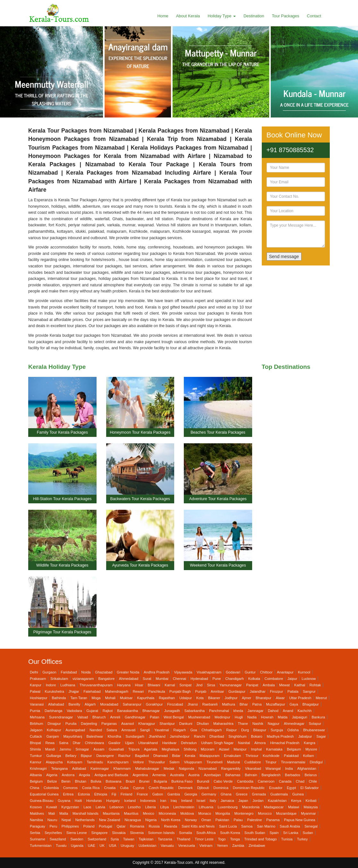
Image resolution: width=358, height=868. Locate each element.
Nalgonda (186, 768)
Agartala (151, 749)
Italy (213, 801)
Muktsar (126, 698)
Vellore (138, 762)
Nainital (244, 743)
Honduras (94, 801)
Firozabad (175, 704)
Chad (300, 781)
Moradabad (109, 704)
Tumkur (36, 756)
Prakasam (38, 679)
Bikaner (214, 698)
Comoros (70, 788)
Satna (64, 743)
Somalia (185, 833)
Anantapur (285, 672)
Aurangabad (75, 730)
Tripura (134, 749)
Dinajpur (54, 724)
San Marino (266, 826)
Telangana (60, 768)
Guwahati (116, 749)
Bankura (318, 717)
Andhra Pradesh (157, 672)
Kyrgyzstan (70, 807)
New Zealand (110, 820)
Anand (288, 711)
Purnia (35, 711)
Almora (260, 743)
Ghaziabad (104, 672)
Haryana (124, 685)
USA (113, 846)
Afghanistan (307, 768)
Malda (283, 717)
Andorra (68, 775)
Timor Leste (204, 839)
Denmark (185, 788)
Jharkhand (157, 736)
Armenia (159, 775)
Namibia (36, 820)
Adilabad (79, 768)
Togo (222, 839)
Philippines (70, 826)
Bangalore (106, 679)
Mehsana (37, 717)
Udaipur (186, 698)
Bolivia (96, 781)
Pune (217, 679)
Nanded (96, 730)
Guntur (250, 672)
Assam (99, 749)
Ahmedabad (129, 679)
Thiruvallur (157, 762)
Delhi (34, 672)
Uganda (77, 846)
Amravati (128, 730)
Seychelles (53, 833)
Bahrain (251, 775)
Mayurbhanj (72, 736)
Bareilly (74, 704)
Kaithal (300, 685)
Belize (52, 781)
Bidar (176, 756)
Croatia (110, 788)
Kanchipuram (118, 762)
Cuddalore (253, 762)
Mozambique (286, 813)
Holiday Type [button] (222, 16)
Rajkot (108, 711)
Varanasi (37, 704)
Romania (137, 826)
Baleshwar (95, 736)
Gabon (158, 794)
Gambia (174, 794)
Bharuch (99, 717)
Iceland (130, 801)
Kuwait (52, 807)
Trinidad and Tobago (260, 839)
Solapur (315, 724)
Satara (112, 730)
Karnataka (274, 749)
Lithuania (206, 807)
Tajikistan (146, 839)
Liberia (150, 807)
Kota (200, 698)
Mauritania (111, 813)
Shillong (190, 749)
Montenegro (244, 813)
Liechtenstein (184, 807)
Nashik (258, 724)
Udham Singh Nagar (217, 743)
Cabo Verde (223, 781)
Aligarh (90, 704)
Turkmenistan (41, 846)
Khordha (114, 736)
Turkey (303, 839)
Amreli (115, 717)
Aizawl (224, 749)
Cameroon (266, 781)
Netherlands (85, 820)
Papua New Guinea (299, 820)
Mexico (148, 813)
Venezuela (187, 846)
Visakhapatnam (209, 672)
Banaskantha (128, 711)
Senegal (311, 826)
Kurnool (304, 672)
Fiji (114, 794)
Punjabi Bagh (180, 691)
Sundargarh (135, 736)
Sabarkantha (195, 711)
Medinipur (222, 717)
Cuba (124, 788)
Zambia (238, 846)
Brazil (130, 781)
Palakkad (291, 756)
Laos (87, 807)
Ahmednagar (294, 724)
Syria (115, 839)
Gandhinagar (135, 717)
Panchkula (157, 691)
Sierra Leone (77, 833)
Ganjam (53, 736)
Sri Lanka (290, 833)
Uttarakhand (148, 743)
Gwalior (115, 743)
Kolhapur (54, 730)
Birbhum (37, 724)
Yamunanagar (230, 685)
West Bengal (174, 717)
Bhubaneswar (314, 730)
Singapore (99, 833)
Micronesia (167, 813)
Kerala (190, 756)
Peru (54, 826)
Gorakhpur (154, 704)
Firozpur (276, 691)
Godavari (233, 672)
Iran (163, 801)
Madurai (234, 762)
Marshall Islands (85, 813)
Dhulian (203, 724)
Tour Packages (285, 16)
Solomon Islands (162, 833)
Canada (285, 781)
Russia (154, 826)
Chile (313, 781)
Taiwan (129, 839)
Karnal (170, 685)
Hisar (139, 685)
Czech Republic (161, 788)
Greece (242, 794)
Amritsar (217, 691)
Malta (64, 813)
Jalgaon (36, 730)
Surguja (277, 730)
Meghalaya (170, 749)
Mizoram (208, 749)
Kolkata (254, 679)
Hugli (239, 717)
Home (163, 16)
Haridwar (170, 743)
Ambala (269, 685)
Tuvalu (61, 846)
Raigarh (179, 730)
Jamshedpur (180, 736)
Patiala (293, 691)
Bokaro (256, 736)
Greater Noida (128, 672)
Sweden (77, 839)
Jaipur (292, 679)
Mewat (284, 685)
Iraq (174, 801)
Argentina (140, 775)
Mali (52, 813)
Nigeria (151, 820)
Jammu (65, 749)
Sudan (308, 833)
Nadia (252, 717)
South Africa (206, 833)
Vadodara (74, 711)
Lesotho (134, 807)
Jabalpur (305, 736)
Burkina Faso (182, 781)
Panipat (252, 685)
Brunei (144, 781)
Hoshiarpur (39, 698)
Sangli (145, 730)
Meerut (321, 698)
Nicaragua (133, 820)
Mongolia (223, 813)
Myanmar (308, 813)
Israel (201, 801)
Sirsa (211, 685)
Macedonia (251, 807)
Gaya (294, 704)
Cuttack (36, 736)
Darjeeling (89, 724)
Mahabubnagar (147, 768)
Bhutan (80, 781)
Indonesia (148, 801)
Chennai (180, 679)
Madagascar (274, 807)
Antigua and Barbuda (111, 775)
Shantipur (167, 724)
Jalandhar (258, 691)
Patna (257, 704)
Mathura (229, 704)
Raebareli (210, 704)
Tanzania (165, 839)
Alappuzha (54, 762)
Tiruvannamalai (293, 762)
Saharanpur (132, 704)
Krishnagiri (38, 768)
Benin (66, 781)
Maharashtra (223, 724)
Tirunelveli (214, 762)
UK (102, 846)
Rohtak (315, 685)
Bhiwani (154, 685)
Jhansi (192, 704)
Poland (89, 826)
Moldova (187, 813)
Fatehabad (92, 691)
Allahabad (56, 704)
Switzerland (97, 839)
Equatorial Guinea (44, 794)
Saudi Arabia (290, 826)
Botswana (113, 781)
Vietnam (206, 846)
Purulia (71, 724)
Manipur (240, 749)
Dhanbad (217, 736)
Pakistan (222, 820)
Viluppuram (193, 762)
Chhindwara (95, 743)
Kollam (309, 756)
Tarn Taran (79, 698)
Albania (36, 775)
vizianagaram (83, 679)
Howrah (267, 717)
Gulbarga (54, 756)
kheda (238, 711)
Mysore (311, 749)
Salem (175, 762)
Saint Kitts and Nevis (198, 826)
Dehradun (189, 743)
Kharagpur (147, 724)
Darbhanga (53, 711)
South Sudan (255, 833)
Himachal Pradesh (285, 743)
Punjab (201, 691)
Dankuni (186, 724)
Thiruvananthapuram (96, 685)
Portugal (106, 826)
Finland (127, 794)
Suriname (38, 839)
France (142, 794)
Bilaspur (260, 730)
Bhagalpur (311, 704)
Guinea (298, 794)
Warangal (273, 768)
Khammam (122, 768)
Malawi (294, 807)
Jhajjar (74, 691)
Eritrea (68, 794)
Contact (314, 16)
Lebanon (117, 807)
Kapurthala (146, 698)
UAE (92, 846)
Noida (86, 672)
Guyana (64, 801)
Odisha (293, 730)
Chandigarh (234, 679)
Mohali (110, 698)
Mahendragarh (117, 691)
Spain (274, 833)
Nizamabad (208, 768)
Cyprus (138, 788)
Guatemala (279, 794)
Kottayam (75, 762)
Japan (243, 801)
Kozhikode (271, 756)
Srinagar (82, 749)
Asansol (128, 724)
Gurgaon (49, 672)
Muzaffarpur (276, 704)
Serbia (35, 833)
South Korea (230, 833)
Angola (85, 775)
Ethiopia (101, 794)
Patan (154, 717)
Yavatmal (162, 730)
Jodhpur (231, 698)
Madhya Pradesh (280, 736)
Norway (191, 820)
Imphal (256, 749)
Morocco (265, 813)
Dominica (221, 788)
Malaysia (311, 807)
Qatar (121, 826)
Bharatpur (264, 698)
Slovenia (137, 833)
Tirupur (271, 762)
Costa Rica (91, 788)
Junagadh (172, 711)
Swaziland (58, 839)
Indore (51, 685)
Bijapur (86, 756)
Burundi (203, 781)
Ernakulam (232, 756)
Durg (245, 730)
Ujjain (129, 743)
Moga (96, 698)
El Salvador (309, 788)
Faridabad (69, 672)
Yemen (222, 846)
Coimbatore (274, 679)
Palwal (35, 691)
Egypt (291, 788)
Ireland (187, 801)
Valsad (83, 717)
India (289, 768)
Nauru (52, 820)
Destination (254, 16)
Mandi (50, 749)
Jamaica (227, 801)
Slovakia (119, 833)
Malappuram (209, 756)
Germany (209, 794)
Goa (194, 730)
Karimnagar (100, 768)
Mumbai (162, 679)
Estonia (84, 794)
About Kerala (188, 16)
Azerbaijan (213, 775)
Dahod (273, 711)
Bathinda (59, 698)
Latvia (100, 807)
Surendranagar (61, 717)
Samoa (247, 826)
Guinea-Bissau (42, 801)
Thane (243, 724)
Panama (273, 820)
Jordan (258, 801)
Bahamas (233, 775)
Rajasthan (167, 698)
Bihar (244, 704)
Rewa (50, 743)
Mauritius (131, 813)
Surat (147, 679)
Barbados (293, 775)
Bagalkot (142, 756)
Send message (284, 256)
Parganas (109, 724)
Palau (238, 820)
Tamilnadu (95, 762)
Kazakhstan (277, 801)
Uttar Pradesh (300, 698)
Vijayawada (183, 672)
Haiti (78, 801)
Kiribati (311, 801)
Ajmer (247, 698)
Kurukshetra (55, 691)
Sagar (321, 736)
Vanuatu (167, 846)
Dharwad (161, 756)
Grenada (259, 794)
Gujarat (92, 711)
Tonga (235, 839)
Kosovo (36, 807)
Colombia (51, 788)
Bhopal (35, 743)
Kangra (310, 743)
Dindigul (316, 762)
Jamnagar (256, 711)
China (34, 788)
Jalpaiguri (300, 717)
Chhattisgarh (212, 730)
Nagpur (274, 724)
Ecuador (276, 788)
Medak (169, 768)
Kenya (296, 801)
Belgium (36, 781)
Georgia (191, 794)
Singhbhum (238, 736)
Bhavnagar (151, 711)
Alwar (280, 698)
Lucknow (309, 679)
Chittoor (266, 672)
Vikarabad (253, 768)
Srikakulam (59, 679)
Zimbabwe (257, 846)
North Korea (171, 820)
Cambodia (245, 781)
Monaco (205, 813)
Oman (206, 820)
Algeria (52, 775)
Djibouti (203, 788)
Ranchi (200, 736)
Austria (194, 775)
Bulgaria (161, 781)
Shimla (35, 749)
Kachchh (305, 711)
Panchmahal (219, 711)
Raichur (125, 756)
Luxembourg (228, 807)
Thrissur (252, 756)
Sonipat (185, 685)
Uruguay (127, 846)
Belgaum (294, 749)
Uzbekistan (147, 846)
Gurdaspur (237, 691)
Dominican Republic (249, 788)
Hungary (113, 801)
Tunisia (287, 839)
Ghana (226, 794)
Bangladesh (271, 775)
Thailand (183, 839)
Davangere (105, 756)
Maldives (37, 813)
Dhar (77, 743)
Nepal (66, 820)
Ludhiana (68, 685)
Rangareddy (231, 768)
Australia (177, 775)
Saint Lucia (228, 826)
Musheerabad (199, 717)
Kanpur (36, 685)
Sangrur (309, 691)
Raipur (231, 730)
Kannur (36, 762)
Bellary (71, 756)
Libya (164, 807)
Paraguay (38, 826)
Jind (199, 685)
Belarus (311, 775)
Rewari (138, 691)
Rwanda (170, 826)
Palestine (254, 820)
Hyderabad (199, 679)
